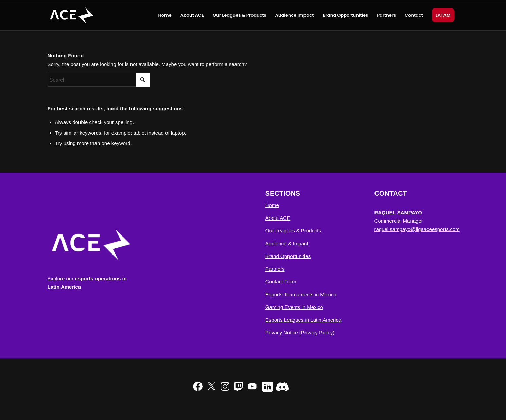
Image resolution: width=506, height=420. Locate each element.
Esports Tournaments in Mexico (301, 294)
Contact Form (281, 282)
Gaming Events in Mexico (294, 307)
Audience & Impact (287, 243)
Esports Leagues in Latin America (303, 320)
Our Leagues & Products (293, 231)
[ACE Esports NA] (71, 15)
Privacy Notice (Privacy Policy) (300, 332)
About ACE (278, 218)
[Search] (99, 80)
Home (272, 205)
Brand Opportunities (288, 256)
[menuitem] (165, 15)
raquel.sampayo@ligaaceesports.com (417, 229)
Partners (275, 269)
